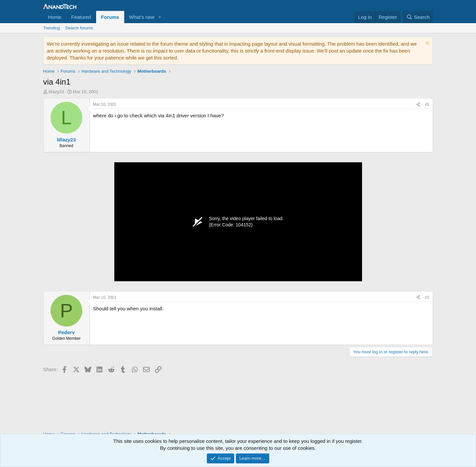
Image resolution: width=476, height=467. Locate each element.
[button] (160, 17)
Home (55, 17)
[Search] (418, 17)
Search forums (79, 28)
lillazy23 (56, 92)
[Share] (418, 105)
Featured (81, 17)
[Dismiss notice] (427, 44)
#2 (427, 297)
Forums (110, 17)
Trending (52, 28)
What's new (142, 17)
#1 (427, 104)
